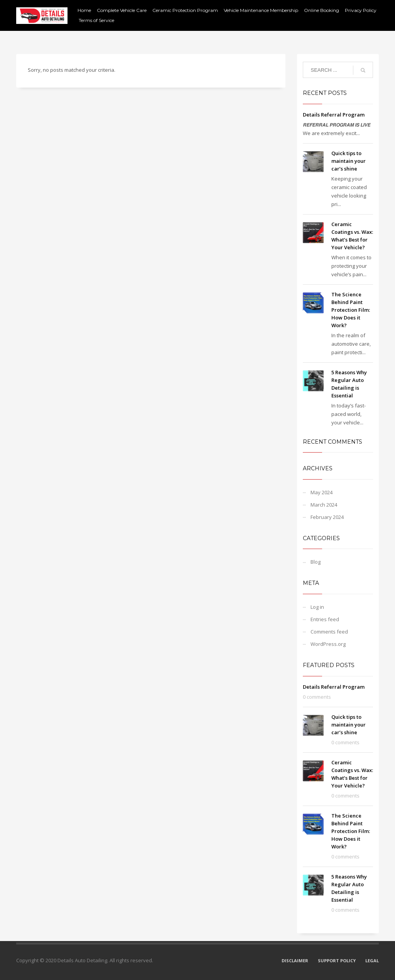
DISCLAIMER (295, 961)
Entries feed (325, 619)
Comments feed (329, 632)
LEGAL (372, 961)
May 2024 (322, 492)
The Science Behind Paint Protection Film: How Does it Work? (351, 310)
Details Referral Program (334, 115)
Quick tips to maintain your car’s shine (349, 161)
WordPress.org (328, 644)
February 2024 (327, 517)
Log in (317, 607)
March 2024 (324, 505)
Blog (316, 562)
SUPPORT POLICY (337, 961)
